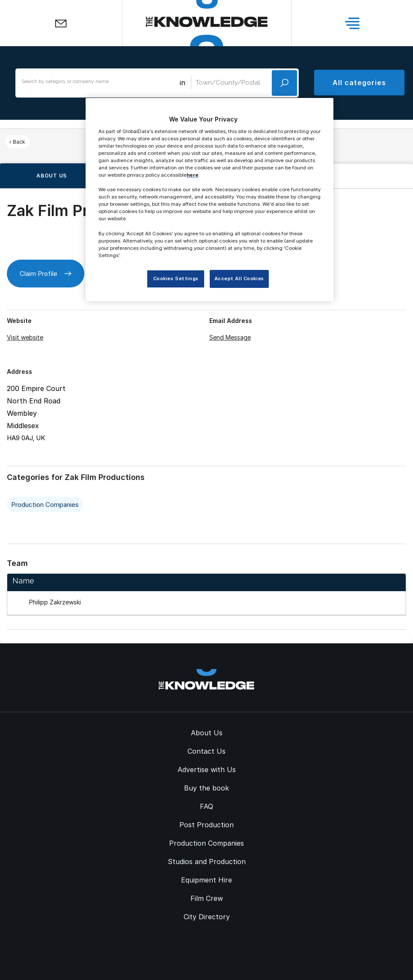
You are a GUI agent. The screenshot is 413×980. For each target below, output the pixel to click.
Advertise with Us (207, 770)
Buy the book (206, 788)
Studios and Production (207, 862)
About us (52, 176)
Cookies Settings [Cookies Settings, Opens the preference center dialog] (176, 278)
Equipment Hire (206, 880)
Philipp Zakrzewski (55, 602)
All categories (359, 83)
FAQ (206, 806)
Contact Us (206, 751)
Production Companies (45, 505)
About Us (207, 733)
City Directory (207, 917)
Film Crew (207, 898)
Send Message (230, 337)
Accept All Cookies (239, 278)
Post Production (206, 825)
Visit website (25, 337)
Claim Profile (46, 274)
